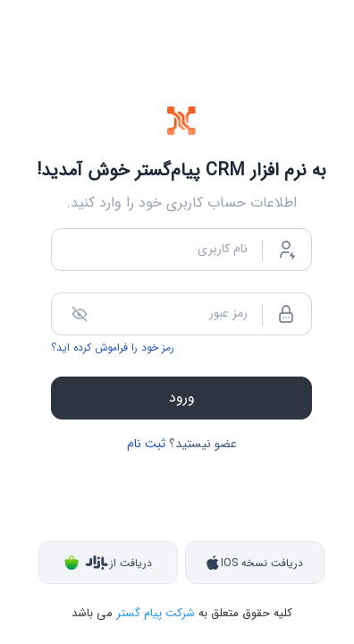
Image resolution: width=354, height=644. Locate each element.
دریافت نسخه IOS (255, 563)
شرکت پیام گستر (154, 613)
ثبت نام (146, 444)
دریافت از (108, 563)
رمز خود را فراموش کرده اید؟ (113, 347)
